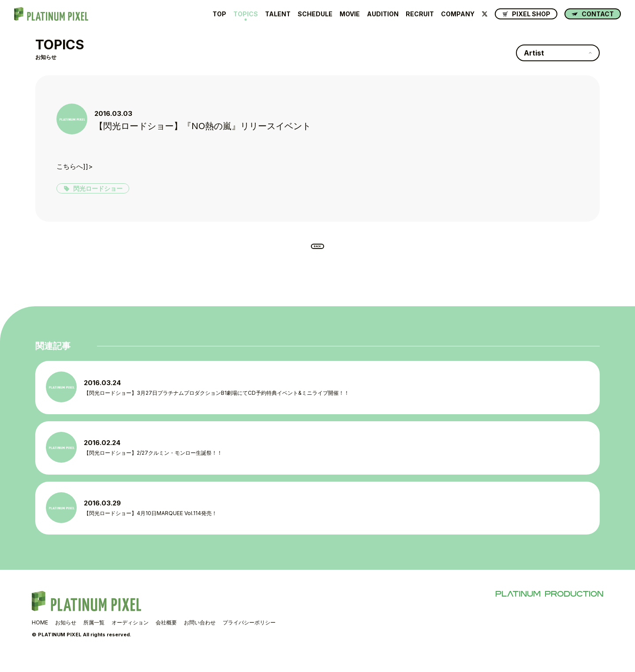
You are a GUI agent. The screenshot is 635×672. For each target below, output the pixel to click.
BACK (318, 250)
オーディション (130, 636)
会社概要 (166, 636)
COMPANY (458, 14)
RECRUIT (420, 14)
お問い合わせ (200, 636)
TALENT (278, 14)
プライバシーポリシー (249, 636)
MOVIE (350, 14)
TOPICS (246, 14)
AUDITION (383, 14)
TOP (219, 14)
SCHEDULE (315, 14)
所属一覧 (94, 636)
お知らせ (66, 636)
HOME (40, 636)
